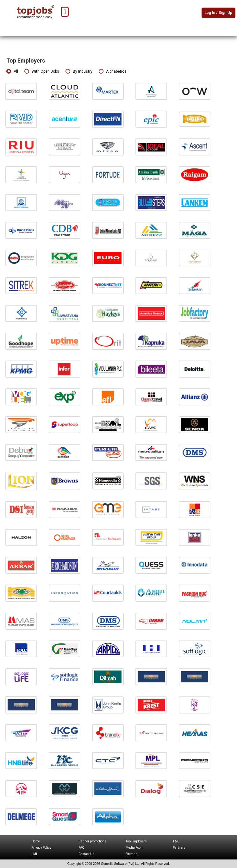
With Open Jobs (42, 72)
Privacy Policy (41, 848)
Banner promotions (92, 841)
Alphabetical (113, 72)
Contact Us (86, 854)
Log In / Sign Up (218, 13)
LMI (34, 854)
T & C (176, 841)
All (12, 72)
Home (36, 841)
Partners (179, 848)
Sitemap (131, 854)
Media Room (134, 848)
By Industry (79, 72)
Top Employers (136, 841)
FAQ (81, 848)
